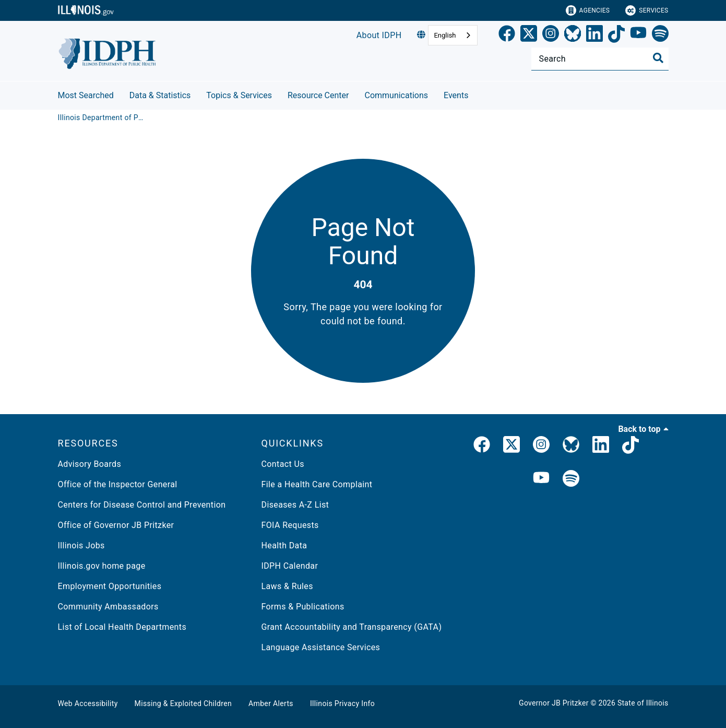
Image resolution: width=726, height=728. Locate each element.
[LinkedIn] (594, 36)
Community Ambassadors (108, 607)
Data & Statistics (160, 95)
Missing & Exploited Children (183, 703)
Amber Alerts (271, 703)
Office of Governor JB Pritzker (116, 525)
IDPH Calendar (290, 566)
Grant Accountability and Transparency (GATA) (352, 627)
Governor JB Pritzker (554, 703)
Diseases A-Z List (295, 505)
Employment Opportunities (110, 586)
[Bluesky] (573, 36)
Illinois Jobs (81, 545)
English (445, 35)
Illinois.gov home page (102, 566)
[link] (507, 36)
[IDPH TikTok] (630, 447)
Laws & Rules (287, 586)
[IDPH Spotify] (571, 479)
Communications (396, 95)
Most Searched (86, 95)
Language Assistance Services (321, 647)
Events (456, 95)
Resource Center (318, 95)
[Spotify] (660, 36)
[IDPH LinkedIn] (601, 447)
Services (647, 10)
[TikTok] (616, 36)
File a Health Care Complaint (317, 484)
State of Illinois (643, 703)
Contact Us (283, 464)
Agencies (588, 10)
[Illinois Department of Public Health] (102, 118)
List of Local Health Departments (122, 627)
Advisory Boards (90, 464)
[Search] (600, 59)
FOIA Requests (290, 525)
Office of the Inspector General (118, 484)
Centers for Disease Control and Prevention (142, 505)
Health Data (284, 545)
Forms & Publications (303, 607)
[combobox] (453, 35)
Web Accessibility (88, 703)
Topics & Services (239, 95)
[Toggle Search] (658, 58)
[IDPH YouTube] (541, 479)
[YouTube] (638, 36)
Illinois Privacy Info (342, 703)
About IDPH (379, 35)
